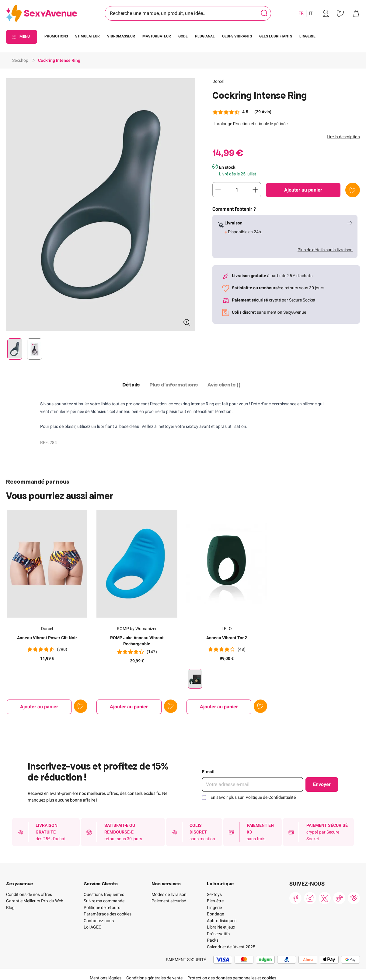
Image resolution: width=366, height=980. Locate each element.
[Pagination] (15, 349)
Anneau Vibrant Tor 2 (227, 638)
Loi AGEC (92, 927)
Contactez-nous (99, 921)
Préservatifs (218, 934)
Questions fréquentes (104, 894)
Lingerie (214, 908)
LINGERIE (307, 36)
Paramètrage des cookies (108, 914)
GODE (183, 36)
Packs (213, 940)
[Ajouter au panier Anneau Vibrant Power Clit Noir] (39, 707)
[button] (101, 204)
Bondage (215, 914)
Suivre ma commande (104, 901)
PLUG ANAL (205, 36)
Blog (10, 908)
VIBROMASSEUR (121, 36)
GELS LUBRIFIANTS (276, 36)
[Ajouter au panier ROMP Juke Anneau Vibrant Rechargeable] (129, 707)
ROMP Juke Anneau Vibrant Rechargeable (137, 641)
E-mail (208, 772)
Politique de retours (102, 908)
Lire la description (343, 137)
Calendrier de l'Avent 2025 (231, 947)
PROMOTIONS (56, 36)
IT (311, 13)
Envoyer (322, 784)
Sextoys (214, 894)
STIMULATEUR (87, 36)
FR (301, 13)
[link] (326, 13)
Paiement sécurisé (169, 901)
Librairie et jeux (221, 927)
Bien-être (215, 901)
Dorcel (218, 81)
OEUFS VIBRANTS (237, 36)
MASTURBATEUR (157, 36)
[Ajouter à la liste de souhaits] (353, 190)
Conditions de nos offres (29, 894)
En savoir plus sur (253, 797)
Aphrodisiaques (222, 921)
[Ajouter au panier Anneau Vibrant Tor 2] (219, 707)
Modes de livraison (169, 894)
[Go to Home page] (42, 14)
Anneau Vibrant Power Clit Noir (47, 638)
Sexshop (20, 60)
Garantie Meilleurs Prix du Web (35, 901)
